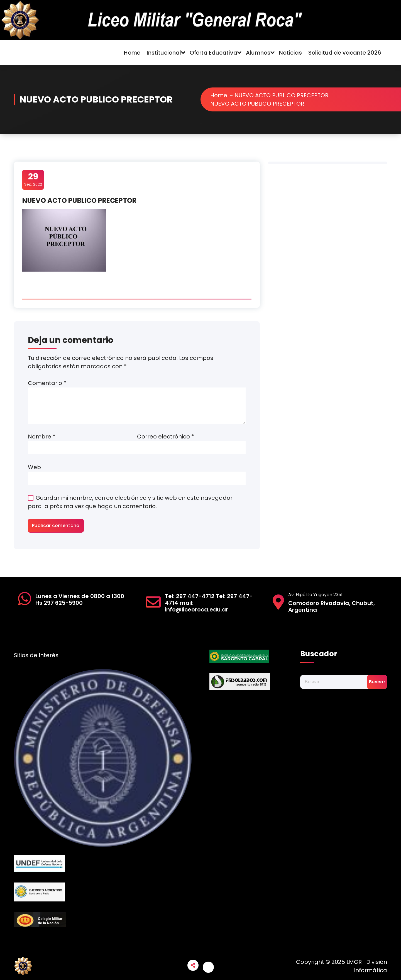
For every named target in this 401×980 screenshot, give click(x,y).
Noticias (290, 53)
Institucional (164, 53)
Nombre (42, 437)
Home (132, 53)
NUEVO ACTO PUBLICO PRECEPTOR (284, 95)
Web (34, 467)
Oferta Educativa (213, 53)
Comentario (47, 383)
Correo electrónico (166, 437)
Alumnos (258, 53)
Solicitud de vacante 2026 (345, 53)
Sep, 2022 (33, 179)
